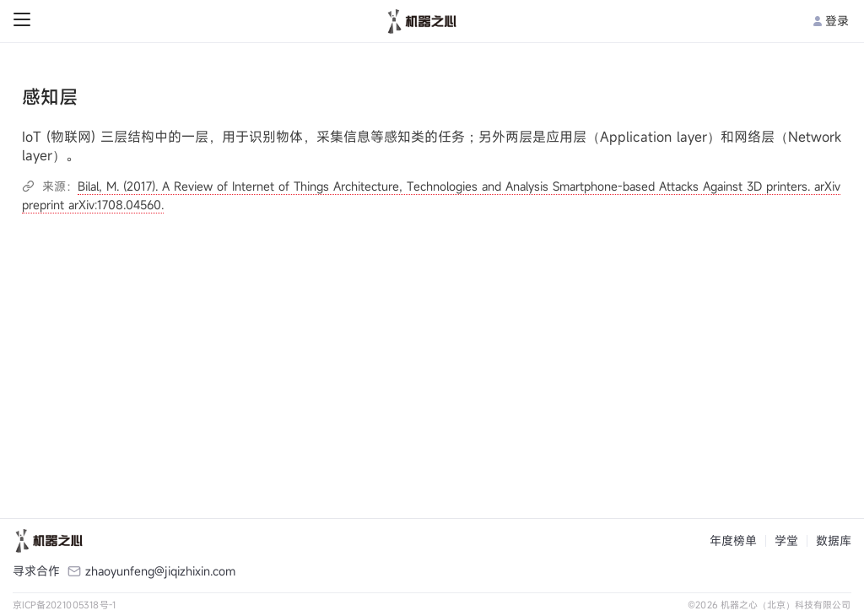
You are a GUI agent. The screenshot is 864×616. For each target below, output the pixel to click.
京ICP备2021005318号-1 (65, 605)
